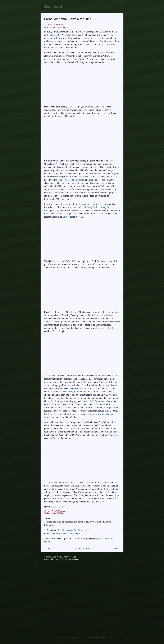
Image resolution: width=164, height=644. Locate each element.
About (47, 559)
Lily (65, 217)
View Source (74, 559)
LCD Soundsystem (99, 401)
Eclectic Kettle (54, 35)
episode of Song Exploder (71, 392)
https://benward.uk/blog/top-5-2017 (73, 530)
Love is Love (58, 261)
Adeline (103, 392)
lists (55, 512)
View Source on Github (92, 539)
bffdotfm (62, 512)
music (48, 512)
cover (88, 177)
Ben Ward (53, 6)
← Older (48, 549)
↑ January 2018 (82, 549)
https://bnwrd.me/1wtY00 (68, 533)
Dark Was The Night (68, 180)
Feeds (65, 559)
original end (105, 414)
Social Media (56, 559)
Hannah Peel (78, 207)
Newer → (115, 549)
